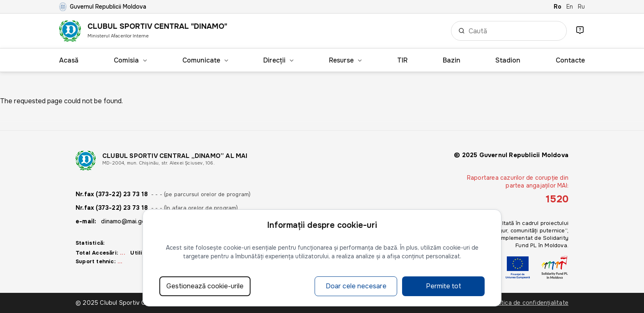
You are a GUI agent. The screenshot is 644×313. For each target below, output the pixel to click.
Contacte (570, 60)
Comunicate (205, 60)
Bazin (452, 60)
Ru (581, 7)
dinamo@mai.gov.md (129, 221)
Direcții (278, 60)
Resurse (345, 60)
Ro (558, 7)
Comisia (130, 60)
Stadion (508, 60)
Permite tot (444, 286)
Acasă (69, 60)
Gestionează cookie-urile (205, 286)
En (570, 7)
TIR (402, 60)
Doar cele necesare (356, 286)
